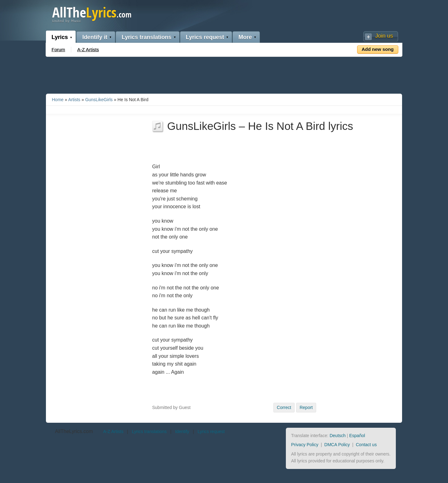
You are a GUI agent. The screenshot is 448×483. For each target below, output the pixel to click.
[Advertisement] (224, 74)
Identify (182, 431)
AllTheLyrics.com (74, 431)
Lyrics (60, 37)
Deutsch (338, 436)
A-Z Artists (88, 49)
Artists (74, 100)
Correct (284, 407)
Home (58, 100)
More (245, 37)
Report (306, 407)
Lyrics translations (146, 37)
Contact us (366, 445)
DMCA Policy (337, 445)
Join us (384, 36)
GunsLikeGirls (99, 100)
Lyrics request (205, 37)
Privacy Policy (305, 445)
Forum (58, 49)
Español (357, 436)
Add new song (378, 49)
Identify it (95, 37)
